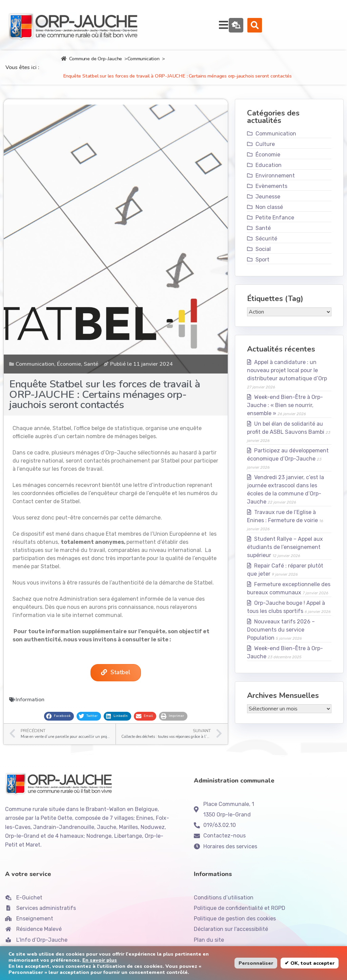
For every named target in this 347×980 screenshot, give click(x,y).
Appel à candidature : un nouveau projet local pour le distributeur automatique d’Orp (287, 380)
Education (269, 175)
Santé (91, 374)
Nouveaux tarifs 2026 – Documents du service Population (281, 640)
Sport (262, 269)
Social (263, 259)
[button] (326, 30)
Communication (143, 68)
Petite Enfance (275, 227)
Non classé (269, 217)
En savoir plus (100, 960)
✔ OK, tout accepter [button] (310, 963)
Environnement (275, 185)
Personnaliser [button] (256, 963)
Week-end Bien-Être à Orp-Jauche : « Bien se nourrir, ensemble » (285, 415)
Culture (265, 154)
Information (30, 711)
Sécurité (266, 248)
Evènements (271, 196)
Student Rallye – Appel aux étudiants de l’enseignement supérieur (285, 557)
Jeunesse (268, 206)
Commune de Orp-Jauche (91, 68)
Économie (69, 374)
